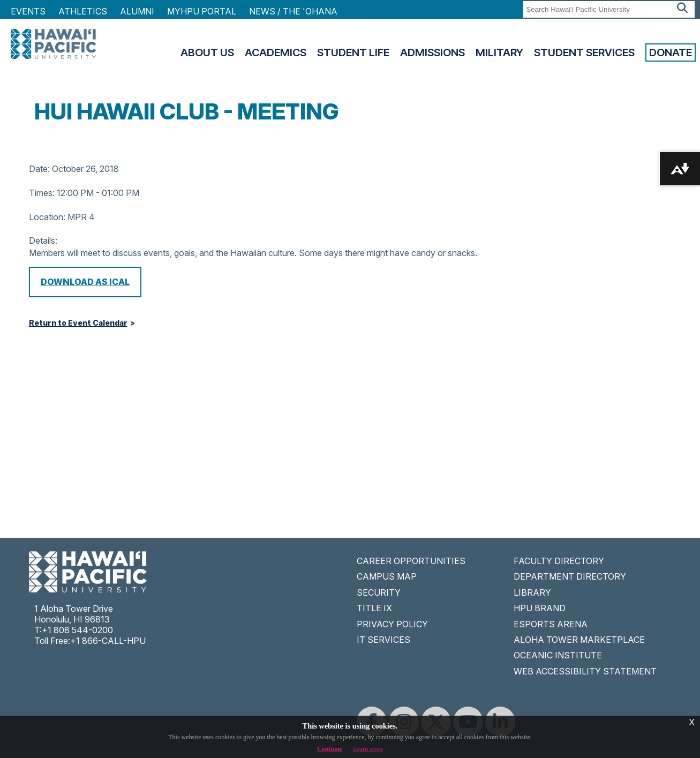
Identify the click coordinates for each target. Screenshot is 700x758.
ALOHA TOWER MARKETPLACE (579, 640)
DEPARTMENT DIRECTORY (570, 576)
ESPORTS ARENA (551, 624)
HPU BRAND (540, 608)
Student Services (584, 52)
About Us (207, 52)
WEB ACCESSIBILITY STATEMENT (585, 671)
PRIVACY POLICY (392, 624)
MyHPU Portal (202, 11)
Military (499, 52)
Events (28, 11)
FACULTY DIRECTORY (559, 561)
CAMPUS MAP (387, 576)
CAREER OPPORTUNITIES (411, 561)
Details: (43, 241)
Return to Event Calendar (78, 323)
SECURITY (379, 592)
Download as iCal (85, 282)
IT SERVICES (383, 640)
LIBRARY (532, 592)
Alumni (137, 11)
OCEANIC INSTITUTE (558, 655)
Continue (330, 749)
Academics (276, 52)
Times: (42, 193)
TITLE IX (374, 608)
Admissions (432, 52)
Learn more (368, 749)
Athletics (83, 11)
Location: (47, 217)
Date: (39, 169)
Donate (671, 52)
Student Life (353, 52)
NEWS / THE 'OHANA (293, 11)
